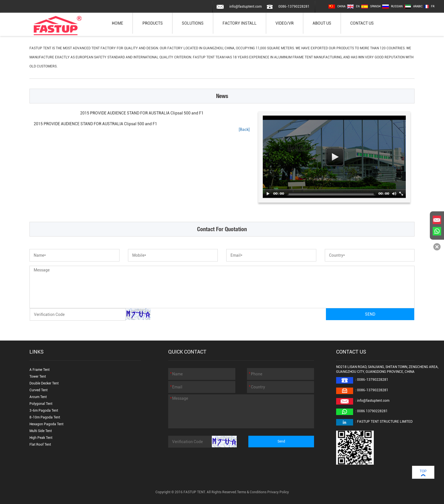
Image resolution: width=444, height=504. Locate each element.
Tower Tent (38, 377)
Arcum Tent (38, 397)
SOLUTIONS (193, 23)
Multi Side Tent (41, 431)
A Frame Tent (40, 370)
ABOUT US (322, 23)
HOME (118, 23)
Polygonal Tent (41, 404)
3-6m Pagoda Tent (44, 411)
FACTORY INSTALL (240, 23)
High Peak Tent (41, 438)
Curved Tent (39, 390)
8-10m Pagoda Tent (45, 417)
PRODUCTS (153, 23)
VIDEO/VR (285, 23)
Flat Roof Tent (40, 445)
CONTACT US (362, 23)
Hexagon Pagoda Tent (46, 424)
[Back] (244, 129)
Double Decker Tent (44, 383)
